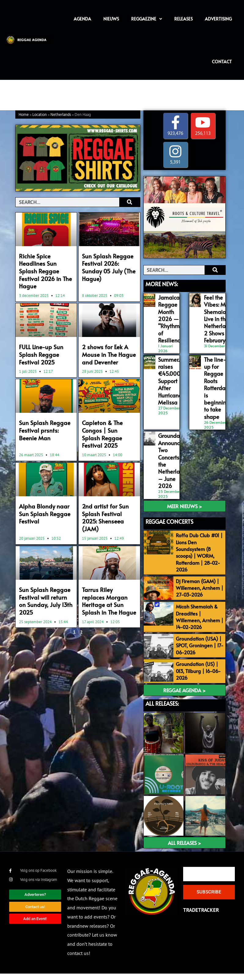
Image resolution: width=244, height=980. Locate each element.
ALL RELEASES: (162, 710)
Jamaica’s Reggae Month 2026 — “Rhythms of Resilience (169, 316)
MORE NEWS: (162, 284)
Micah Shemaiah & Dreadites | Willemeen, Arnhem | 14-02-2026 (201, 608)
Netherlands (61, 115)
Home (24, 115)
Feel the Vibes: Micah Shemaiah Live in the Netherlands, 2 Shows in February (218, 316)
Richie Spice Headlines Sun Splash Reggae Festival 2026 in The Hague (45, 266)
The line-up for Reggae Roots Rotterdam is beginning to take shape (216, 379)
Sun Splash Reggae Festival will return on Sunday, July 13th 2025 (46, 563)
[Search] (129, 202)
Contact (222, 62)
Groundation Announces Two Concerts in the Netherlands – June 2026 (172, 445)
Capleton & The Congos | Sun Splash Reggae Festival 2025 (107, 416)
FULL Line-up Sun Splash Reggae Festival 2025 (46, 342)
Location (40, 115)
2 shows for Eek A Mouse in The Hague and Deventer (105, 342)
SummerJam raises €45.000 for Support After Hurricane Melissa (172, 373)
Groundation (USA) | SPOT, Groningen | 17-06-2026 (200, 643)
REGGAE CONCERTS (169, 503)
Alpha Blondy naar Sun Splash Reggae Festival (46, 486)
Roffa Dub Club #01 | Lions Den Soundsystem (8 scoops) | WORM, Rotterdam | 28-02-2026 (202, 534)
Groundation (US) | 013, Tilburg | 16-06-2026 (203, 672)
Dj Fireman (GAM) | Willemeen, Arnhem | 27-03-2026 (203, 572)
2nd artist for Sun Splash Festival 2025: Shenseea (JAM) (107, 490)
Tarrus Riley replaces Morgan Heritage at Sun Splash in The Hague (106, 566)
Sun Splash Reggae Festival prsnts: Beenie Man (45, 416)
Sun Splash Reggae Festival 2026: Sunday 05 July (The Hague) (108, 262)
